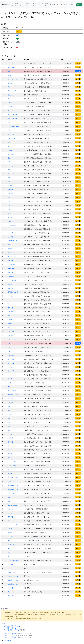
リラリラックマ (12, 79)
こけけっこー (12, 107)
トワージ (10, 63)
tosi (9, 71)
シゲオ (10, 103)
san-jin (10, 75)
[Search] (70, 5)
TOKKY (10, 383)
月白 (9, 87)
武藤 (9, 178)
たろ (9, 328)
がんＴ (10, 142)
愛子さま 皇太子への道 (11, 630)
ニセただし (11, 130)
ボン (9, 170)
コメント (22, 5)
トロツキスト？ (12, 241)
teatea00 (10, 375)
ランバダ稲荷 (12, 257)
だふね (10, 83)
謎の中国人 (11, 67)
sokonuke (11, 233)
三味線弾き (11, 276)
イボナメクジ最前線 (11, 637)
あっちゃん (11, 296)
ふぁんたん (11, 95)
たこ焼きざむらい (13, 576)
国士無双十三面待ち (14, 477)
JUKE (9, 213)
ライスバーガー (12, 91)
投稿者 (16, 5)
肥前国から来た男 (13, 292)
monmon (11, 221)
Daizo (10, 253)
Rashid (10, 284)
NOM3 (10, 186)
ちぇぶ (10, 122)
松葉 (9, 245)
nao (9, 229)
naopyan (10, 260)
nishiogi (10, 438)
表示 (19, 32)
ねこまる (10, 111)
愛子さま (41, 5)
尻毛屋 (10, 379)
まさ (9, 158)
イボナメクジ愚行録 (11, 633)
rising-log (6, 5)
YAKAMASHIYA (12, 505)
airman (10, 150)
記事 (12, 5)
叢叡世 (10, 249)
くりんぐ (10, 351)
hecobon (10, 189)
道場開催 (35, 5)
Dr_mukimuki (12, 225)
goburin (10, 162)
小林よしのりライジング (12, 626)
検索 (79, 5)
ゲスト (10, 300)
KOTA (9, 146)
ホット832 (11, 99)
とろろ (10, 541)
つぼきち (10, 568)
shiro (9, 446)
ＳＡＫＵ (10, 197)
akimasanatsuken (13, 126)
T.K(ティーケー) (12, 462)
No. (4, 60)
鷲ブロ (47, 5)
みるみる (10, 308)
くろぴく (10, 442)
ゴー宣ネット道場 (10, 628)
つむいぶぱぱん (12, 138)
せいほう (10, 237)
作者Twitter (8, 640)
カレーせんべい (12, 166)
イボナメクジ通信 (10, 635)
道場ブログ (29, 5)
